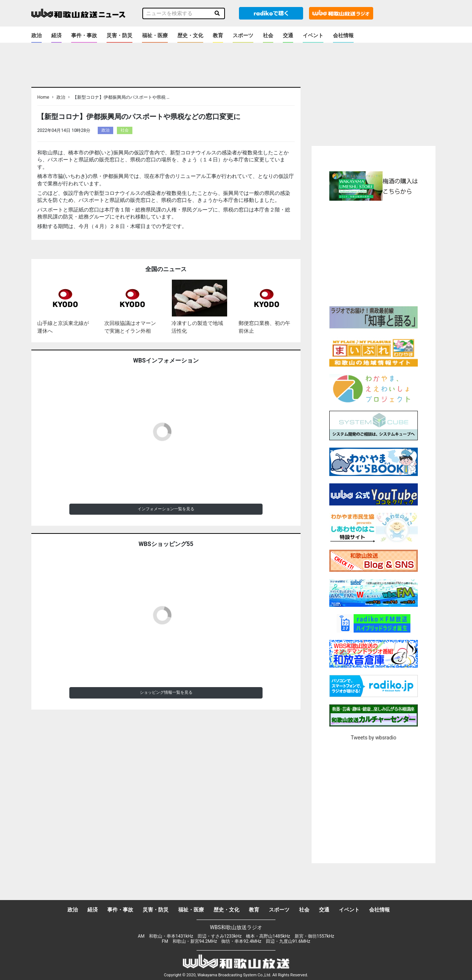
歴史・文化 (190, 35)
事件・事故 (84, 35)
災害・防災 (119, 35)
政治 (37, 35)
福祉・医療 (155, 35)
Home (43, 97)
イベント (313, 35)
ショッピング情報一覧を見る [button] (166, 692)
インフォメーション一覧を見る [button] (166, 509)
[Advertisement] (374, 252)
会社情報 (343, 35)
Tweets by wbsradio (373, 738)
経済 (56, 35)
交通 (288, 35)
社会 (268, 35)
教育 (218, 35)
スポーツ (243, 35)
